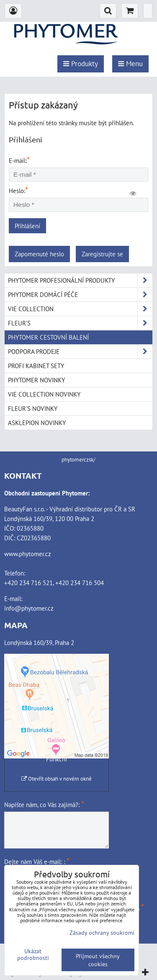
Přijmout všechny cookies (98, 960)
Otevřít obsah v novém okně (57, 779)
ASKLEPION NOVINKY (37, 423)
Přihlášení (27, 226)
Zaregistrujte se (102, 254)
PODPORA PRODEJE (80, 352)
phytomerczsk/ (78, 460)
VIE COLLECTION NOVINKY (44, 394)
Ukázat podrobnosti (33, 954)
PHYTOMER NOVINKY (36, 380)
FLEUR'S (80, 323)
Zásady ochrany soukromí (102, 932)
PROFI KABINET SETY (36, 366)
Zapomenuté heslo (39, 254)
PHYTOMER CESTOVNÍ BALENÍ (48, 337)
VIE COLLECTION (80, 309)
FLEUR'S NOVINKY (33, 408)
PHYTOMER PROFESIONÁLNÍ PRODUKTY (80, 280)
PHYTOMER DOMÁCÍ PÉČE (80, 295)
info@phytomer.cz (29, 608)
